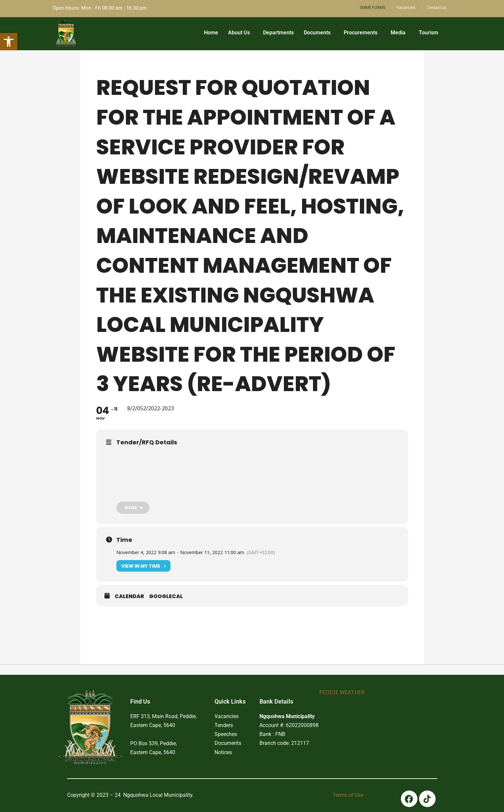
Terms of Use (348, 795)
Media (398, 33)
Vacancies (406, 7)
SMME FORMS (373, 7)
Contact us (436, 7)
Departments (278, 33)
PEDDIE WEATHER (342, 692)
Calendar (129, 596)
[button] (241, 33)
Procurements (361, 33)
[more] (133, 508)
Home (211, 33)
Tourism (428, 33)
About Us (239, 33)
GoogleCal (166, 596)
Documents (317, 33)
